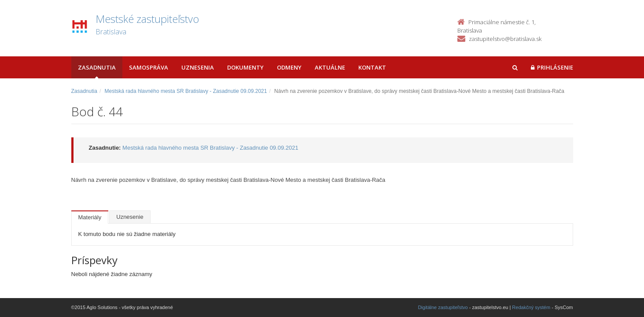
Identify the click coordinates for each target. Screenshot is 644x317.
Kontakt (372, 67)
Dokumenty (245, 67)
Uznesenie (130, 217)
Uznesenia (198, 67)
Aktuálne (330, 67)
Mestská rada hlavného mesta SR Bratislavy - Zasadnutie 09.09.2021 (186, 91)
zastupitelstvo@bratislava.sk (505, 39)
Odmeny (289, 67)
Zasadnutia (97, 67)
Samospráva (149, 67)
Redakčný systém (531, 307)
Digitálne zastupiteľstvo (443, 307)
